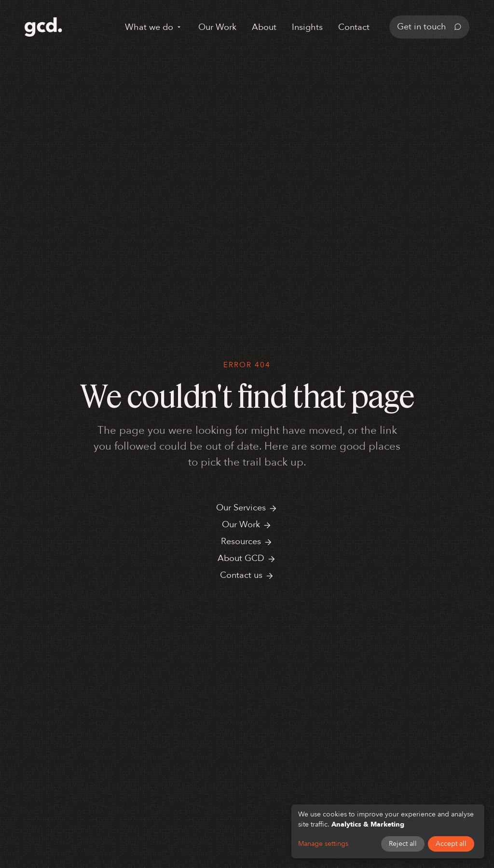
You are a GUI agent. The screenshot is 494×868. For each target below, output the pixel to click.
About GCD (247, 558)
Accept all (451, 844)
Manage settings (323, 844)
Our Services (247, 508)
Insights (307, 27)
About (264, 27)
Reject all (403, 844)
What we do (154, 27)
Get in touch (429, 27)
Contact (354, 27)
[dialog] (388, 831)
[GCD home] (43, 27)
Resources (247, 541)
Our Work (217, 27)
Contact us (247, 575)
